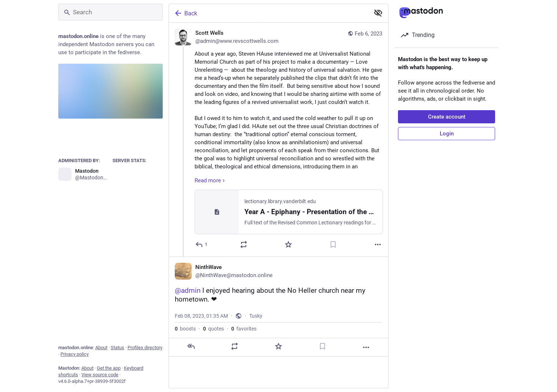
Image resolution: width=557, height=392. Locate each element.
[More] (378, 244)
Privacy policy (75, 354)
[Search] (110, 12)
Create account (447, 117)
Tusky (256, 316)
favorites (244, 329)
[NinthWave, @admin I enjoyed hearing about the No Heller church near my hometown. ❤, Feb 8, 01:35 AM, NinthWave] (278, 307)
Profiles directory (145, 348)
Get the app (109, 368)
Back (185, 13)
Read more (211, 180)
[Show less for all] (378, 13)
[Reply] (202, 244)
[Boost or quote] (244, 244)
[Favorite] (288, 244)
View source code (100, 375)
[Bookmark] (333, 244)
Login (447, 134)
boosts (185, 329)
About (101, 348)
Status (117, 348)
